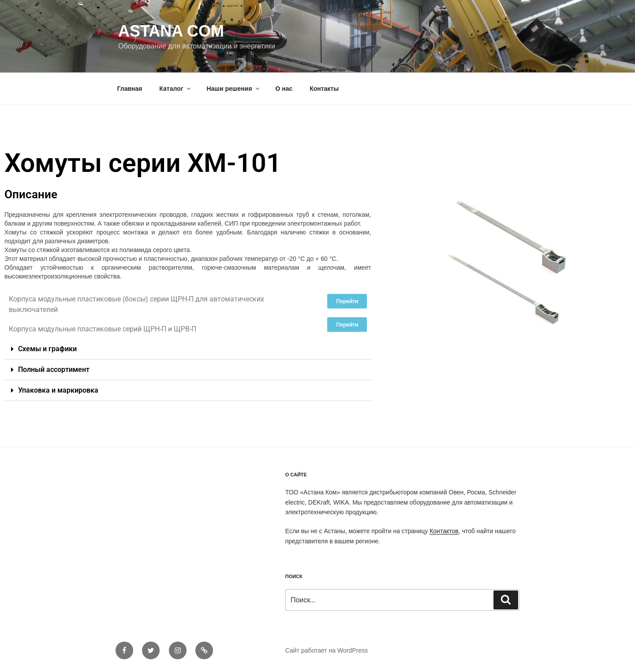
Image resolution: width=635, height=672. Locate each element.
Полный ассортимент (54, 369)
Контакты (324, 89)
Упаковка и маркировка (58, 390)
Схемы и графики (47, 349)
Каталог (175, 89)
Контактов (444, 531)
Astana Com (171, 31)
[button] (188, 349)
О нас (284, 89)
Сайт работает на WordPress (327, 650)
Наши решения (233, 89)
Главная (130, 89)
